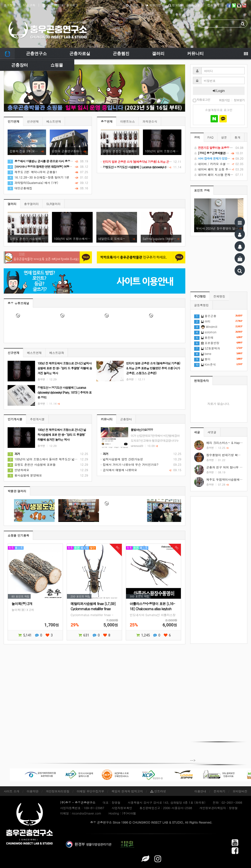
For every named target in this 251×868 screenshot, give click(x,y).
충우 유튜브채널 (18, 303)
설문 (224, 137)
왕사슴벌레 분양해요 (25, 475)
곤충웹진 (121, 53)
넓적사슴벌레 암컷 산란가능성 (122, 459)
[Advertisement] (219, 570)
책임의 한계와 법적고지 (127, 791)
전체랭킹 (219, 296)
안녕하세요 (18, 470)
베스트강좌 (57, 353)
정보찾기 (176, 5)
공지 (197, 137)
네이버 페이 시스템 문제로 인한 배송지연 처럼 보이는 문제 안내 (219, 175)
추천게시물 (37, 419)
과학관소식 (150, 121)
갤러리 (158, 53)
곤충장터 (20, 65)
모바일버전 (240, 791)
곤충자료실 (80, 53)
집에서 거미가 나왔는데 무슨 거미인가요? (130, 464)
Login (219, 91)
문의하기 (219, 791)
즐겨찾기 (10, 5)
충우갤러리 (31, 204)
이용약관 (33, 791)
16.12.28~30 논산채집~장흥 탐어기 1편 (38, 177)
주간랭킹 (200, 296)
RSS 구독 (29, 5)
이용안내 (200, 791)
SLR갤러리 (53, 204)
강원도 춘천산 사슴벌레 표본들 (32, 464)
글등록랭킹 (201, 305)
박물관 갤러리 (17, 491)
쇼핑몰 (196, 5)
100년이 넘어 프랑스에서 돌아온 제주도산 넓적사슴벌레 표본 (52, 459)
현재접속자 (201, 381)
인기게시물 (15, 419)
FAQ (211, 137)
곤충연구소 (36, 53)
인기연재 (13, 121)
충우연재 (107, 121)
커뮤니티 (195, 53)
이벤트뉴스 (127, 121)
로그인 (132, 5)
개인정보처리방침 (58, 791)
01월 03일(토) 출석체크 (60, 5)
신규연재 (33, 121)
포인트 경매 (202, 190)
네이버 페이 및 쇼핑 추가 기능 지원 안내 (219, 169)
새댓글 (212, 432)
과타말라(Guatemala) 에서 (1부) (33, 183)
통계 (238, 137)
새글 (197, 432)
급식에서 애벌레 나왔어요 (119, 470)
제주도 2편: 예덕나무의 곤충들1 (32, 172)
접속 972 (213, 5)
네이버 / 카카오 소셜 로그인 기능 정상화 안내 (219, 164)
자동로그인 (202, 100)
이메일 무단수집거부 (90, 791)
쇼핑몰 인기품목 (18, 535)
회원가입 (153, 5)
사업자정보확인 (122, 808)
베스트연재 (54, 121)
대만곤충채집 (20, 188)
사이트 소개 (12, 791)
